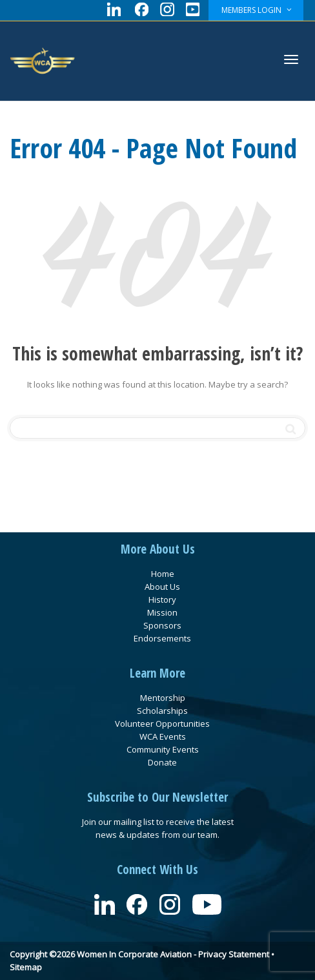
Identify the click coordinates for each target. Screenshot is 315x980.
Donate (162, 762)
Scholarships (162, 711)
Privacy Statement (234, 954)
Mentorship (163, 698)
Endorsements (162, 638)
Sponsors (162, 625)
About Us (162, 587)
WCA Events (163, 736)
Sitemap (26, 967)
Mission (162, 612)
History (162, 599)
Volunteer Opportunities (162, 724)
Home (163, 574)
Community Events (163, 749)
